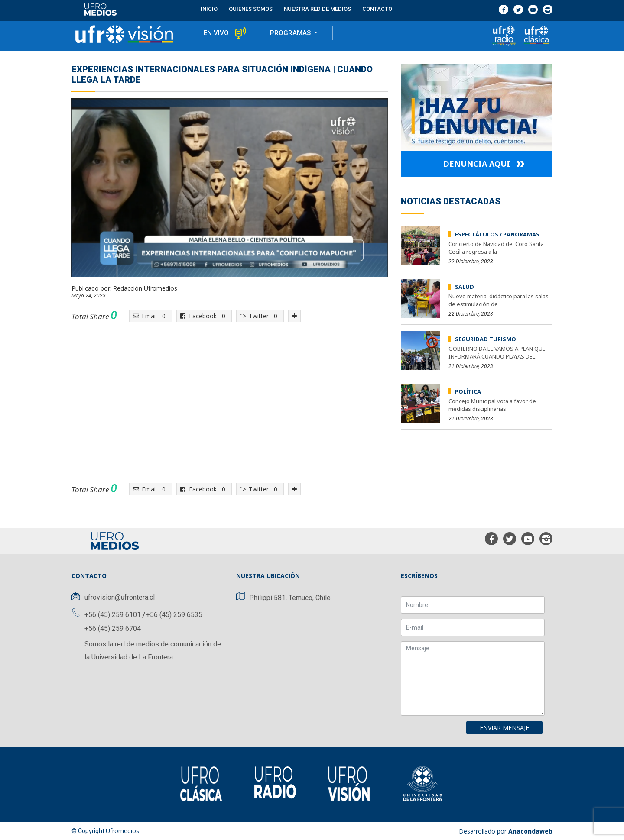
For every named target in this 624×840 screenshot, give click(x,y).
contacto (377, 9)
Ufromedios (122, 831)
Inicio (209, 9)
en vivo (216, 33)
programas (291, 33)
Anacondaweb (530, 831)
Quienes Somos (251, 9)
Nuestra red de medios (317, 9)
